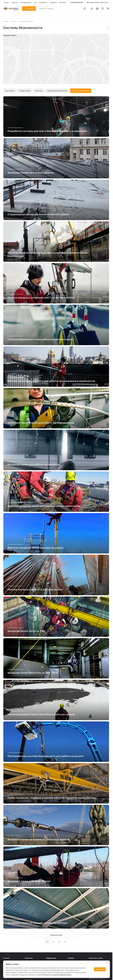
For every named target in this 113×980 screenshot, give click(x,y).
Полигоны (39, 91)
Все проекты (10, 91)
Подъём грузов (25, 91)
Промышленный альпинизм (57, 91)
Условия (71, 958)
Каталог (7, 958)
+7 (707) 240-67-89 (76, 2)
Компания (29, 958)
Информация (51, 958)
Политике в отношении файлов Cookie (57, 975)
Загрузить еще (56, 935)
